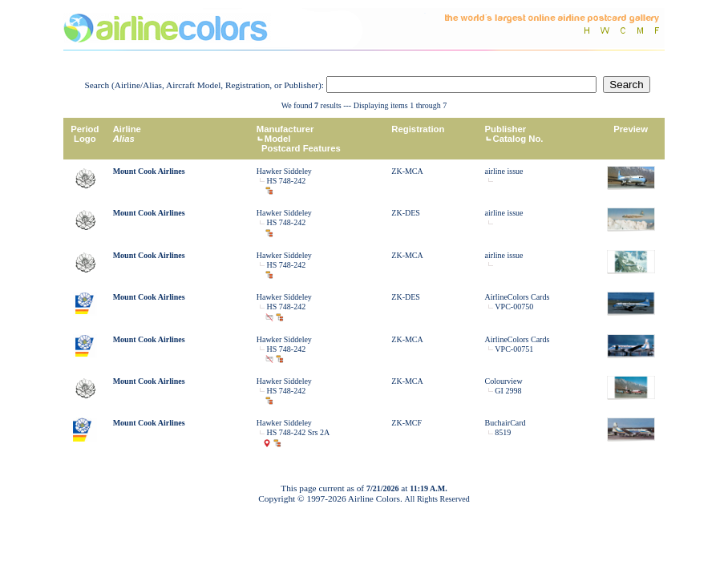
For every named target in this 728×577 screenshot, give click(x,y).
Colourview (504, 381)
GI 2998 (508, 391)
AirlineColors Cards (518, 297)
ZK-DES (406, 213)
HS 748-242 (287, 181)
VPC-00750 (514, 307)
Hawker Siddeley (284, 171)
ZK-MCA (407, 171)
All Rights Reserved (437, 499)
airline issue (504, 171)
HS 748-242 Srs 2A (299, 432)
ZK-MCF (406, 423)
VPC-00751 (514, 349)
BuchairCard (506, 423)
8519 (503, 432)
